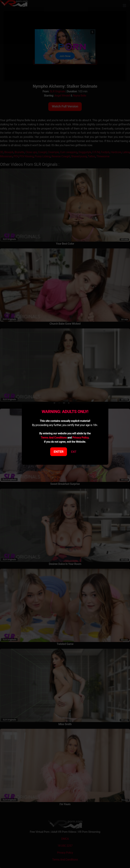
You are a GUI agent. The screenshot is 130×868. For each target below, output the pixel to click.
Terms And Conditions (54, 438)
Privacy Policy (80, 438)
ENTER (59, 452)
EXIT (74, 452)
